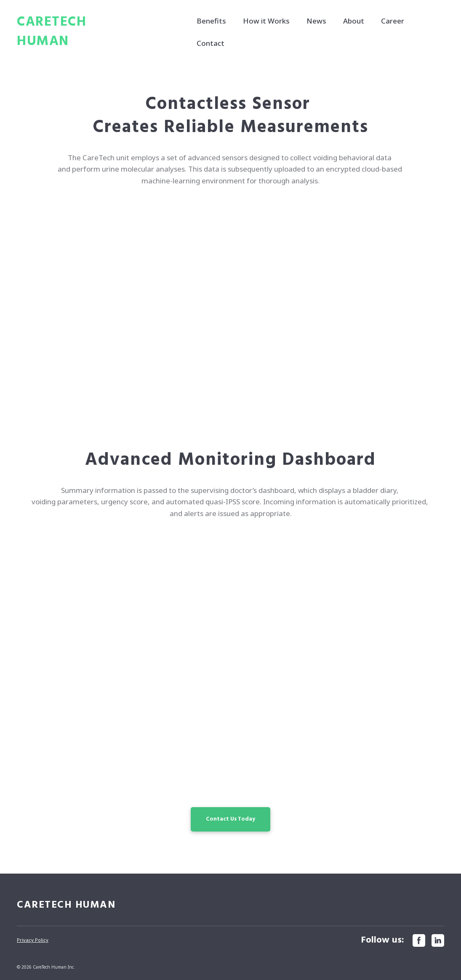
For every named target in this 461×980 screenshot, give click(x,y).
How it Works (266, 21)
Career (393, 21)
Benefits (211, 21)
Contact (211, 43)
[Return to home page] (77, 32)
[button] (230, 819)
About (354, 21)
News (316, 21)
